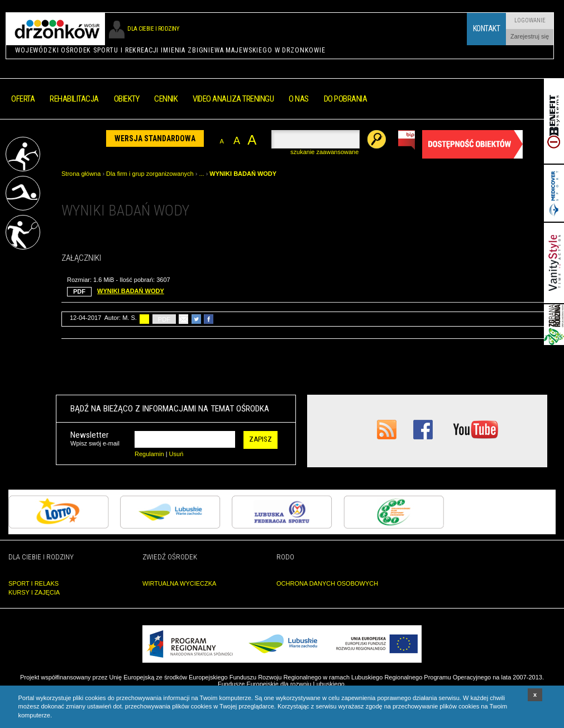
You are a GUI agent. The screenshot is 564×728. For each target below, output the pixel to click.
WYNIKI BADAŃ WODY (243, 174)
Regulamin (149, 454)
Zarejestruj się (530, 36)
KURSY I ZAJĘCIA (34, 592)
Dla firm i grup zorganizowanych (150, 174)
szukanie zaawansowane (324, 152)
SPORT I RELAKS (34, 583)
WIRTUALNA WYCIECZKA (179, 583)
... (201, 174)
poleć (183, 319)
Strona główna (81, 174)
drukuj (144, 319)
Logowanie (530, 20)
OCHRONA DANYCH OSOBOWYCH (327, 583)
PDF (164, 319)
